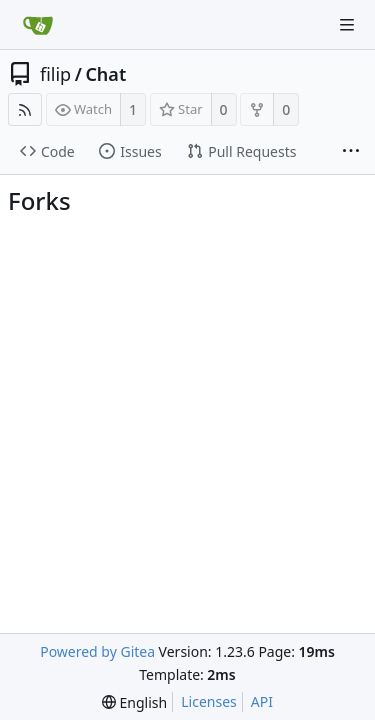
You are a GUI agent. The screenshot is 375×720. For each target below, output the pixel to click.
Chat (105, 74)
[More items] (351, 152)
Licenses (209, 701)
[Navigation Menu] (347, 25)
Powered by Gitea (97, 651)
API (262, 701)
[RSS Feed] (25, 109)
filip (55, 74)
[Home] (38, 25)
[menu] (134, 702)
